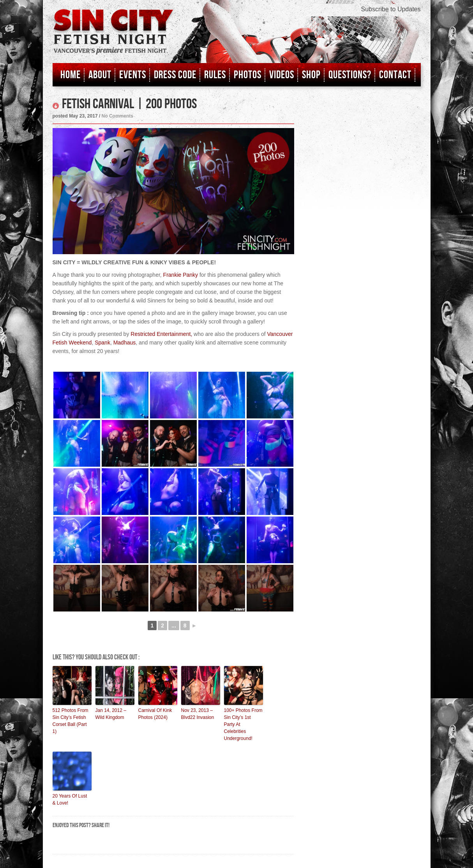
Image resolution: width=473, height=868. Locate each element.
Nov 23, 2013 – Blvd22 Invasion (198, 714)
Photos (248, 75)
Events (133, 75)
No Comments (117, 116)
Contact (395, 75)
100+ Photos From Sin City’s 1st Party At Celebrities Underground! (243, 724)
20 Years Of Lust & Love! (70, 799)
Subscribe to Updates (391, 9)
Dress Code (175, 75)
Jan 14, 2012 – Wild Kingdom (111, 714)
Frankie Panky (181, 275)
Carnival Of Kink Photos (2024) (155, 714)
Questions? (350, 75)
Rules (215, 75)
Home (71, 75)
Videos (282, 75)
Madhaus (125, 343)
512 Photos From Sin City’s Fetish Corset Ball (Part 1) (71, 721)
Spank (102, 343)
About (100, 75)
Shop (311, 75)
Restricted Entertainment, (161, 334)
